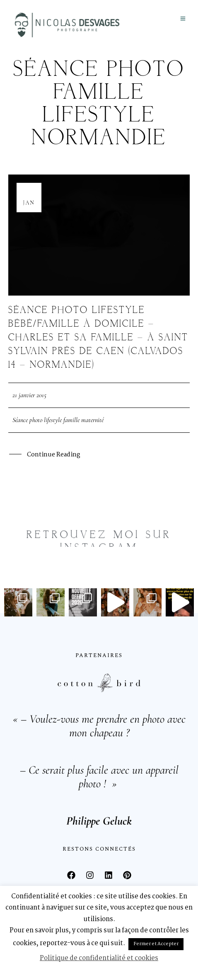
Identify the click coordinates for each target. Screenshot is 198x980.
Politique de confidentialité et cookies (99, 958)
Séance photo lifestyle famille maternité (58, 420)
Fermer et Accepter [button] (156, 944)
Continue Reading (53, 455)
